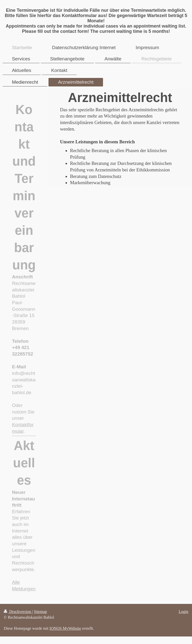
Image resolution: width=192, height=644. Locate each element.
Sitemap (40, 612)
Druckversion (18, 612)
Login (183, 612)
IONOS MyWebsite (65, 628)
